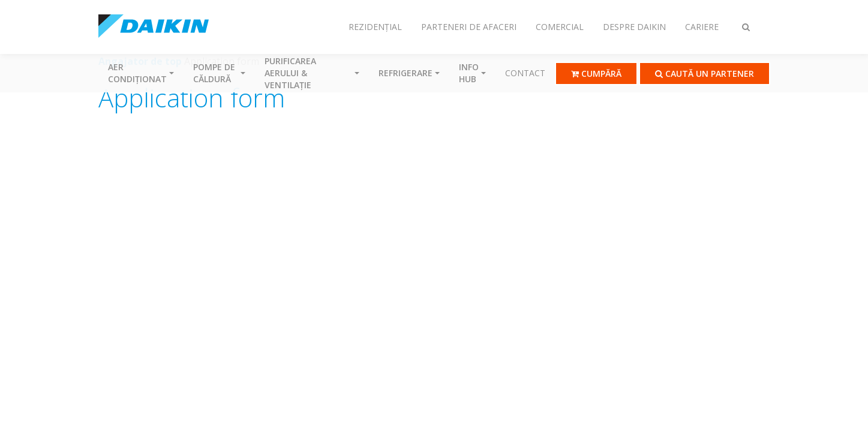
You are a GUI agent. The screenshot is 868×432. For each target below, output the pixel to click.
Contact (525, 73)
